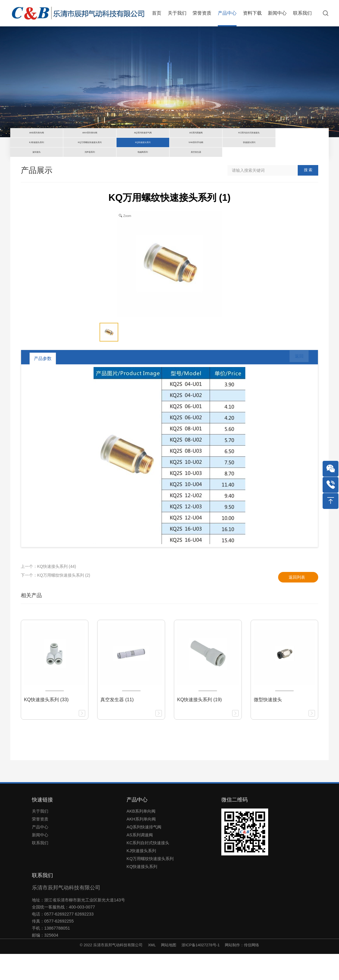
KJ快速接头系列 (141, 877)
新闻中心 (40, 861)
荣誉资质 (40, 845)
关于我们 (40, 837)
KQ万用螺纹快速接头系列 (150, 885)
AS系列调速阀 (139, 861)
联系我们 (40, 869)
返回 (295, 384)
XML (152, 971)
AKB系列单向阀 (141, 837)
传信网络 (251, 971)
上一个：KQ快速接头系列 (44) (48, 592)
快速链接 (42, 826)
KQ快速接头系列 (142, 893)
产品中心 (40, 853)
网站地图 (169, 971)
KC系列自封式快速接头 (148, 869)
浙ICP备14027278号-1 (201, 971)
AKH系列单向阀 (141, 845)
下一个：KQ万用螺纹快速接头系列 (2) (55, 601)
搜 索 (308, 196)
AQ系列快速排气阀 (144, 853)
